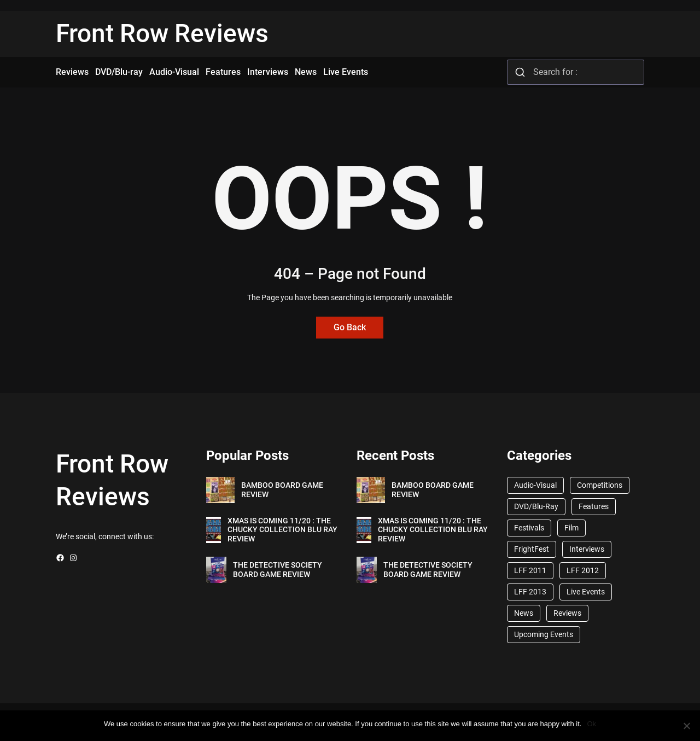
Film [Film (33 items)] (571, 528)
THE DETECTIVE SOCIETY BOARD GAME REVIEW (278, 570)
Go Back (350, 327)
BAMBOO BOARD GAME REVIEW (282, 490)
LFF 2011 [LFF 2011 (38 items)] (530, 570)
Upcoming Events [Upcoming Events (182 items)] (544, 634)
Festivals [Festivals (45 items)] (529, 528)
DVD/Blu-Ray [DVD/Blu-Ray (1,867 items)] (536, 506)
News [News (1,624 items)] (524, 613)
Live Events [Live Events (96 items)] (586, 592)
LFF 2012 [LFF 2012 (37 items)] (583, 570)
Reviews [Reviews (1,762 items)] (567, 613)
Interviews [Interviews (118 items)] (587, 549)
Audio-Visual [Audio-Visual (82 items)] (535, 485)
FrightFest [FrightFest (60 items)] (532, 549)
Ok (591, 724)
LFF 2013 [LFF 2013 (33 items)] (530, 592)
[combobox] (576, 72)
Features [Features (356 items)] (594, 506)
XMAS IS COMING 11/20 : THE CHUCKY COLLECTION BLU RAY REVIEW (282, 530)
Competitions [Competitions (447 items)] (600, 485)
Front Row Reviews (162, 33)
